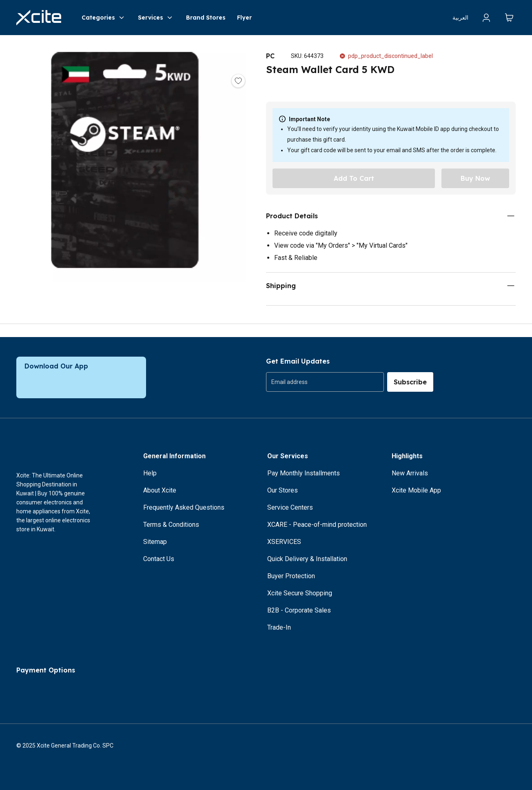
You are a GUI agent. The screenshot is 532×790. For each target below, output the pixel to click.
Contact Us (159, 559)
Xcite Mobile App (416, 490)
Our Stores (283, 490)
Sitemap (155, 542)
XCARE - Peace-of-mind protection (317, 525)
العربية (460, 18)
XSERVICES (284, 542)
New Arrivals (410, 473)
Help (150, 473)
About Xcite (160, 490)
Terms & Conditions (171, 525)
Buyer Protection (291, 576)
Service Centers (290, 507)
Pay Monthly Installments (304, 473)
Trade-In (279, 627)
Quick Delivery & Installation (307, 559)
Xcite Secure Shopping (300, 593)
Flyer (244, 18)
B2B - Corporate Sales (299, 610)
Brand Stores (206, 18)
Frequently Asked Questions (184, 507)
